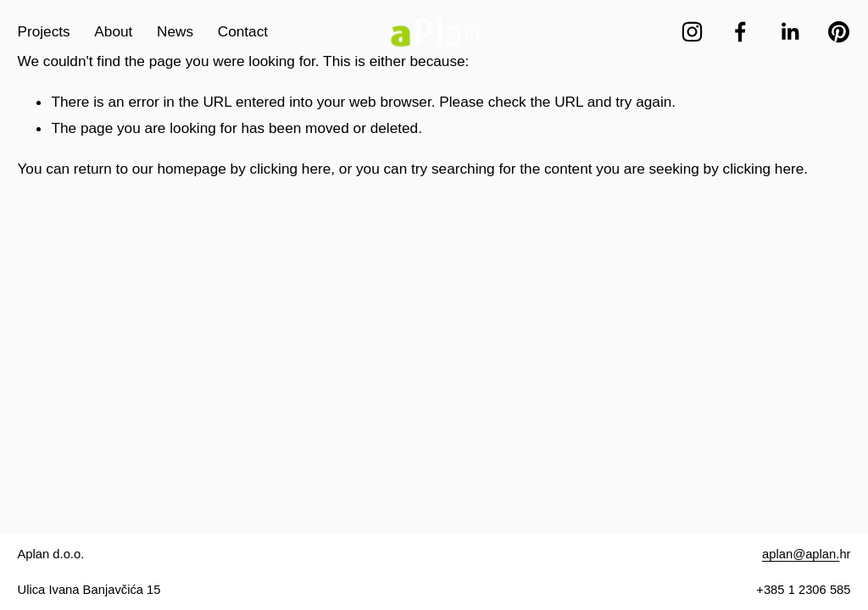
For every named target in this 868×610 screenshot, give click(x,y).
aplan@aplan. (801, 554)
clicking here (291, 169)
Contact (243, 31)
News (175, 31)
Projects (43, 31)
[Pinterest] (839, 32)
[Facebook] (740, 32)
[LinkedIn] (790, 32)
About (113, 31)
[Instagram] (692, 32)
